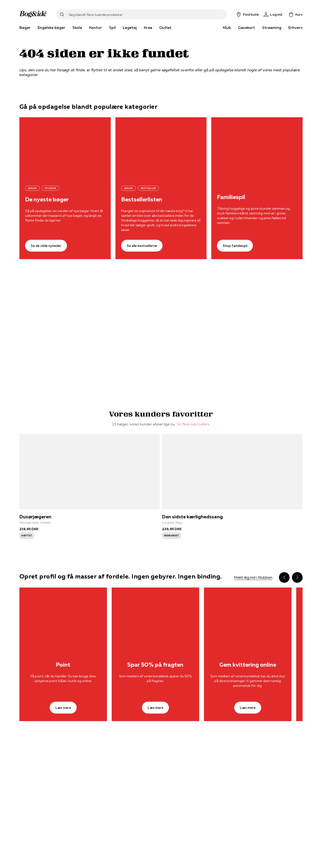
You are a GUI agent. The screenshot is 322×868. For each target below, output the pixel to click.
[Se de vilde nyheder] (65, 148)
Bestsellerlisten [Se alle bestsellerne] (142, 200)
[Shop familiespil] (257, 148)
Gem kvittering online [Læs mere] (248, 665)
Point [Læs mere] (63, 665)
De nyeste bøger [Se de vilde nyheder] (47, 200)
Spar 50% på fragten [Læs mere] (155, 665)
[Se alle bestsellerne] (161, 148)
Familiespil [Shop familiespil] (231, 197)
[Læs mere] (63, 617)
